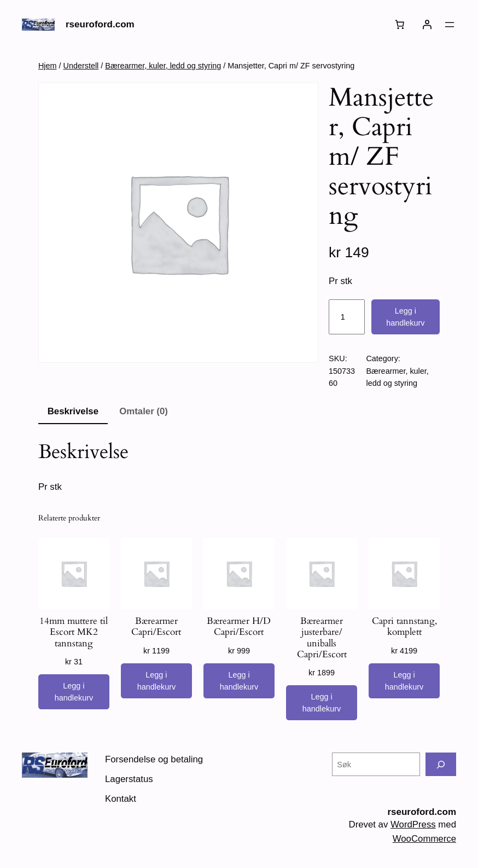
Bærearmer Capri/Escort (156, 627)
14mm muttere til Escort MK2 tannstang (74, 632)
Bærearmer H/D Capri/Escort (239, 627)
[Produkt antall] (347, 317)
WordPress (413, 824)
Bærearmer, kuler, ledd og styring (163, 66)
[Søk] (441, 764)
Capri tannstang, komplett (404, 627)
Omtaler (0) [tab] (144, 411)
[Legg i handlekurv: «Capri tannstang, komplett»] (404, 681)
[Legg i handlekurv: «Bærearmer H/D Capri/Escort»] (239, 681)
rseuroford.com (100, 24)
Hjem (48, 66)
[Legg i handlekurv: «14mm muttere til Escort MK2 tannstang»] (74, 692)
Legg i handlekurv (405, 317)
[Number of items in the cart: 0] (400, 25)
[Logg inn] (427, 25)
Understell (81, 66)
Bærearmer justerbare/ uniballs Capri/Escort (322, 638)
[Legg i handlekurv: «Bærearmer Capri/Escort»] (156, 681)
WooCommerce (424, 839)
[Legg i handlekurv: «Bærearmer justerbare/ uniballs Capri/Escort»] (322, 703)
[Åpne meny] (450, 25)
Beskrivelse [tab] (73, 411)
